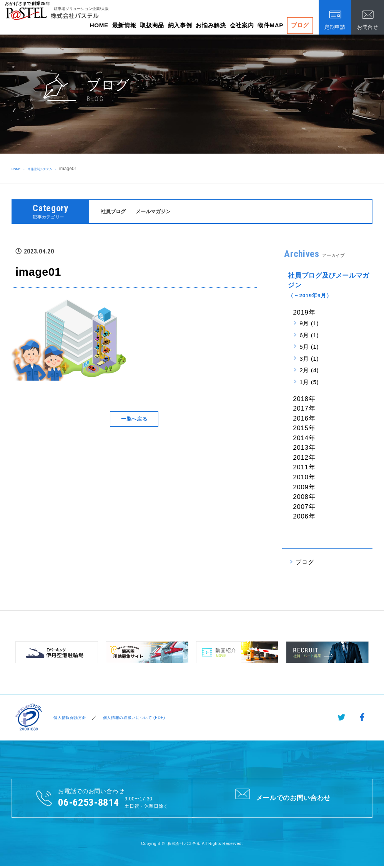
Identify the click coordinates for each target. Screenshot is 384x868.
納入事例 (180, 25)
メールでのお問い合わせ (282, 799)
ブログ (300, 25)
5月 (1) (309, 348)
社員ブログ (115, 212)
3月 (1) (309, 360)
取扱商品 (152, 25)
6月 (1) (309, 336)
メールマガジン (160, 212)
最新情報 (124, 25)
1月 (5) (309, 383)
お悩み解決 (211, 25)
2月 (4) (309, 371)
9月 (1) (309, 324)
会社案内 (242, 25)
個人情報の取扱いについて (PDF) (143, 718)
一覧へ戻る (134, 420)
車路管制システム (52, 169)
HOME (99, 25)
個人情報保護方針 (69, 718)
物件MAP (270, 25)
